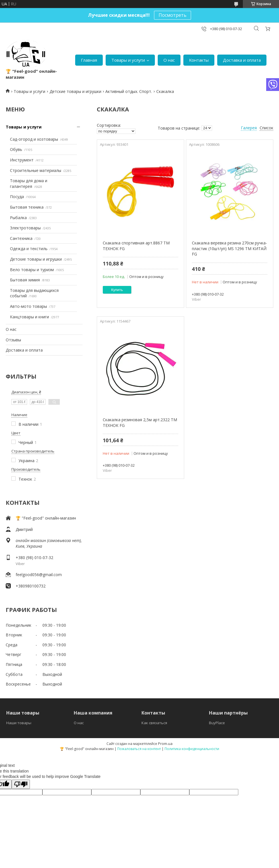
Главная (89, 60)
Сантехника (21, 238)
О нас (169, 60)
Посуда (17, 197)
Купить (117, 290)
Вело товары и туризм (32, 270)
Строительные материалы (36, 170)
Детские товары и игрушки (75, 91)
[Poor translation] (21, 784)
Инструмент (22, 160)
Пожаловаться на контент (139, 749)
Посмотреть (173, 15)
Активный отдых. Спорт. (129, 91)
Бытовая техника (27, 207)
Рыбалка (18, 218)
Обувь (16, 149)
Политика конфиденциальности (192, 749)
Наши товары (19, 723)
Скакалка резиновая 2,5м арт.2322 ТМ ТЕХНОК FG (140, 422)
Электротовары (25, 228)
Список (266, 128)
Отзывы (13, 340)
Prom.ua (165, 744)
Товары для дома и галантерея (29, 183)
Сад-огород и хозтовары (34, 139)
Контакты (199, 60)
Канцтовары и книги (29, 317)
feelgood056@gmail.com (39, 575)
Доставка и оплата (242, 60)
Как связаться (154, 723)
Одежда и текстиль (29, 249)
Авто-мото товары (28, 306)
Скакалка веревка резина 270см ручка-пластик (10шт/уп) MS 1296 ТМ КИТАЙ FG (229, 248)
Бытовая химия (25, 280)
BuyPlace (217, 723)
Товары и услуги (128, 60)
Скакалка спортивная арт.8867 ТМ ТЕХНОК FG (136, 246)
